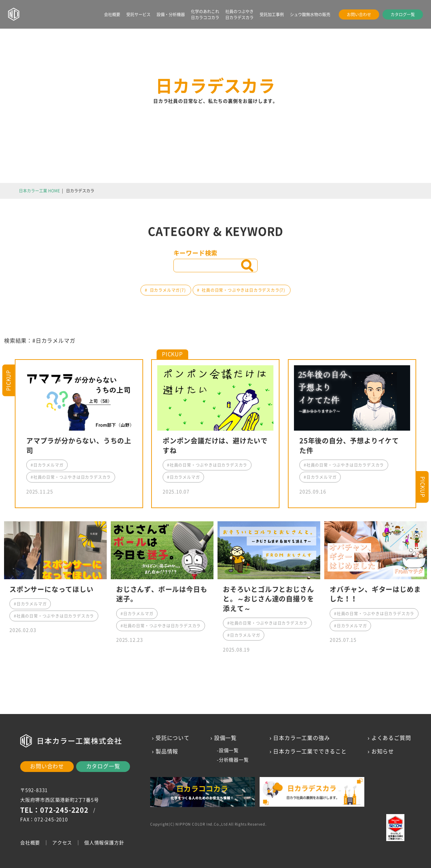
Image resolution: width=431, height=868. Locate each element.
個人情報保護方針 (104, 843)
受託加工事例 (272, 14)
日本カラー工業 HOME (39, 191)
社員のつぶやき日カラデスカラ (239, 14)
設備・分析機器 (171, 14)
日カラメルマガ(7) (168, 290)
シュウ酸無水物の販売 (310, 14)
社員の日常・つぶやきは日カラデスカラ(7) (243, 290)
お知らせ (382, 751)
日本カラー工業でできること (310, 751)
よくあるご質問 (391, 738)
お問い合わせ (359, 14)
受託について (173, 738)
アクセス (62, 843)
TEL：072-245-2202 (54, 810)
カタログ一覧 (403, 14)
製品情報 (167, 751)
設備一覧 (228, 750)
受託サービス (138, 14)
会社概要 (112, 14)
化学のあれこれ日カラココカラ (205, 14)
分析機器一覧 (234, 760)
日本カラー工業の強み (301, 738)
